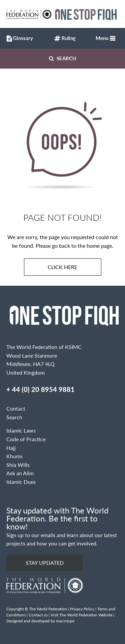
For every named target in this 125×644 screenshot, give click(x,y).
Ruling (65, 39)
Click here (62, 267)
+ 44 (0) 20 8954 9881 (40, 389)
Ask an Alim (20, 473)
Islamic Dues (21, 482)
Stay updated (45, 563)
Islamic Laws (21, 430)
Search (63, 58)
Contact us (38, 615)
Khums (14, 456)
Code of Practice (26, 439)
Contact (16, 408)
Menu (102, 38)
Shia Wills (18, 465)
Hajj (11, 448)
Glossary (18, 39)
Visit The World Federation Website (81, 615)
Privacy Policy (82, 609)
